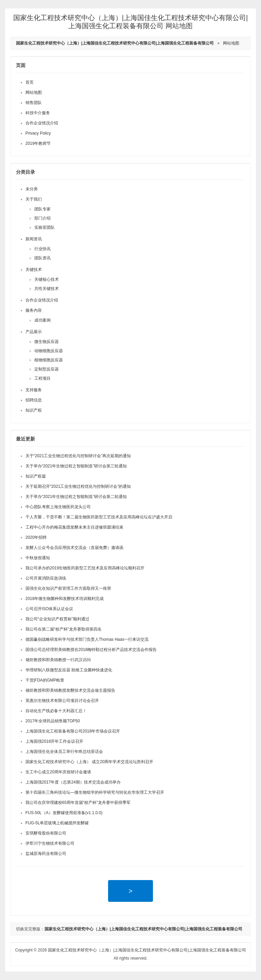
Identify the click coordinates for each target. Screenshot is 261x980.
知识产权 (34, 410)
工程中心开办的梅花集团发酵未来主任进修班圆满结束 (74, 527)
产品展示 (34, 332)
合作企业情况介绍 (42, 123)
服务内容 (34, 310)
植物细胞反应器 (49, 360)
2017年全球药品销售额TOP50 (53, 721)
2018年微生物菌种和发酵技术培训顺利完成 (65, 599)
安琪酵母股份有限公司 (46, 833)
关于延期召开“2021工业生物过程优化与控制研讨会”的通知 (78, 486)
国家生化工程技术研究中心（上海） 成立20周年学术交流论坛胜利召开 (90, 762)
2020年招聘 (36, 537)
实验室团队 (45, 227)
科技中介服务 (38, 113)
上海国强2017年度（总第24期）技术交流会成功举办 (73, 782)
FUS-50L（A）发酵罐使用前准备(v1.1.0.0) (64, 813)
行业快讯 (42, 249)
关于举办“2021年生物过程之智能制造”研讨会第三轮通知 (76, 466)
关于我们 (34, 199)
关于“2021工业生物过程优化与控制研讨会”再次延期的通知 (78, 456)
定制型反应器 (47, 369)
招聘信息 (34, 400)
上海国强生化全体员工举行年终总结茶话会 (64, 752)
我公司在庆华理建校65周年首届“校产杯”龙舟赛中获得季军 (78, 803)
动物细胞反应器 (49, 351)
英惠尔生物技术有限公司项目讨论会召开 (62, 701)
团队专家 (42, 209)
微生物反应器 (47, 342)
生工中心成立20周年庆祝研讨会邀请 (58, 772)
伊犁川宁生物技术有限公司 (50, 843)
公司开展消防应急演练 (46, 578)
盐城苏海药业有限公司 (46, 854)
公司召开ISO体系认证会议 (49, 609)
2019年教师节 (38, 143)
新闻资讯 (34, 239)
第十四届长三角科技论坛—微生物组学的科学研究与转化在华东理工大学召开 (95, 792)
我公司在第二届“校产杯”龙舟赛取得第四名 (64, 629)
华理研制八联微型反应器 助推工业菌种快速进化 (69, 670)
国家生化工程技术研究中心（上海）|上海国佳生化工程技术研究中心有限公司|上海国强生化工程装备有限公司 (147, 950)
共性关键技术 (47, 289)
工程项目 (42, 378)
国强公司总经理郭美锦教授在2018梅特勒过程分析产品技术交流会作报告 (91, 650)
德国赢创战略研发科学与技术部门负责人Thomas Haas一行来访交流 (87, 639)
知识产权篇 (36, 476)
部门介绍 (42, 218)
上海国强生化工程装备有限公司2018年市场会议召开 (73, 731)
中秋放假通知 (38, 558)
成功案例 (42, 320)
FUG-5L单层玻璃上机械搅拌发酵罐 (57, 823)
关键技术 (34, 270)
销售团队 (34, 103)
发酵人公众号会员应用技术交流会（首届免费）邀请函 (74, 548)
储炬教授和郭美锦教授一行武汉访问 (58, 660)
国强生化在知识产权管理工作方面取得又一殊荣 (68, 588)
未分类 (32, 189)
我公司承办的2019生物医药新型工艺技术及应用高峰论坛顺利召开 (85, 568)
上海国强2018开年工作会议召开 (55, 741)
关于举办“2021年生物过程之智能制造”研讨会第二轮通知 (76, 497)
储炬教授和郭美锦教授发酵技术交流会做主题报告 (70, 690)
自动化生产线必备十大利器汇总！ (56, 711)
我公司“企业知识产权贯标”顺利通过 (57, 619)
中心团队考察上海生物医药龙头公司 (58, 507)
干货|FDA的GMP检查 (45, 680)
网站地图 (231, 43)
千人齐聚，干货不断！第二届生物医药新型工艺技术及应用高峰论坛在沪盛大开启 (99, 517)
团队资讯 (42, 258)
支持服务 (34, 390)
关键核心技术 (47, 279)
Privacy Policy (38, 133)
